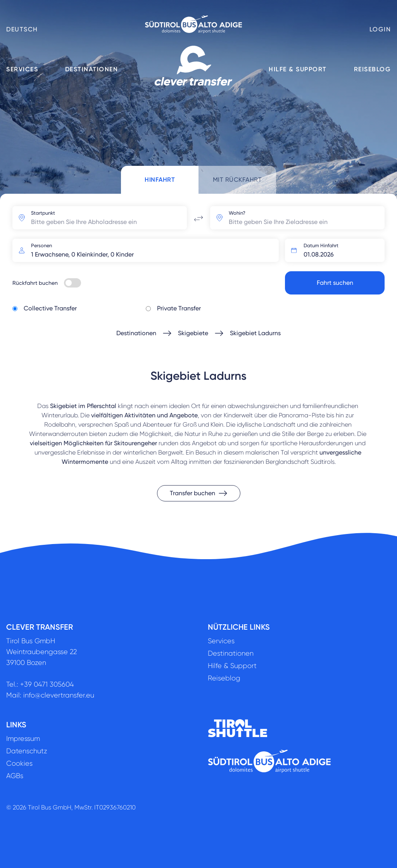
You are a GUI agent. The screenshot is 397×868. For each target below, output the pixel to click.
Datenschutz (27, 751)
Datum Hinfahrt (321, 245)
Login (380, 29)
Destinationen (92, 69)
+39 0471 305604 (47, 684)
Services (22, 69)
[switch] (72, 283)
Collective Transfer (50, 308)
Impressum (23, 739)
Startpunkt (43, 213)
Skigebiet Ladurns (255, 333)
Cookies (19, 763)
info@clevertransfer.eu (59, 695)
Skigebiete (193, 333)
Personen (41, 245)
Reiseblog (373, 69)
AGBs (15, 776)
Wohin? (237, 213)
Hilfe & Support (298, 69)
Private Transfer (179, 308)
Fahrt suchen (335, 283)
